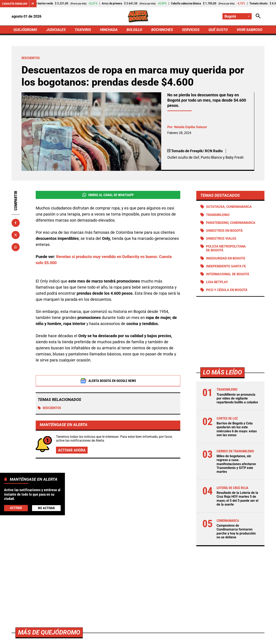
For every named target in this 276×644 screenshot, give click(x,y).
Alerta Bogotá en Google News (108, 381)
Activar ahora (72, 450)
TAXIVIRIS (83, 30)
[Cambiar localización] (237, 16)
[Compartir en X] (16, 235)
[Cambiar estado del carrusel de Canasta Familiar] (33, 4)
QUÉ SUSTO (218, 30)
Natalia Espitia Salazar (191, 127)
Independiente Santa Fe (226, 266)
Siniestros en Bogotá (224, 231)
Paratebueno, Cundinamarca (231, 223)
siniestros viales (221, 239)
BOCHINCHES (162, 30)
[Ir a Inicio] (138, 16)
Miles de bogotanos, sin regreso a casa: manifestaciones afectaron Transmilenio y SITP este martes (236, 464)
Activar (16, 508)
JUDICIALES (56, 30)
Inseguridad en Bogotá (226, 258)
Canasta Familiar (15, 4)
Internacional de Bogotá (228, 274)
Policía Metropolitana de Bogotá (226, 248)
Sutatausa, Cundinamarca (229, 207)
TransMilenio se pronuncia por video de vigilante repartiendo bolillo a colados (237, 398)
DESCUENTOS (49, 408)
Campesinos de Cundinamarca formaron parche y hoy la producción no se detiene (236, 531)
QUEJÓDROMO (25, 30)
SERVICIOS (191, 30)
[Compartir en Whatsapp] (16, 247)
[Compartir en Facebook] (16, 223)
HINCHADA (109, 30)
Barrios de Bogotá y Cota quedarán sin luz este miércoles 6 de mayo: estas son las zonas (237, 429)
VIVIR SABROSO (250, 30)
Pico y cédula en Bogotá (227, 290)
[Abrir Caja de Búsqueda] (258, 16)
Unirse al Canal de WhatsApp (108, 195)
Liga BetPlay (217, 282)
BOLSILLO (134, 30)
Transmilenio (218, 215)
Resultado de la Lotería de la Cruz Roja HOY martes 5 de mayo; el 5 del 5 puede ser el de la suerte (237, 499)
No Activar (46, 508)
